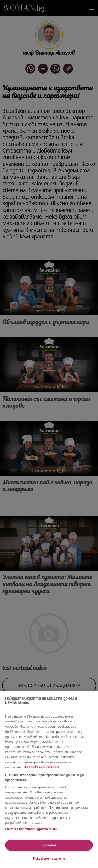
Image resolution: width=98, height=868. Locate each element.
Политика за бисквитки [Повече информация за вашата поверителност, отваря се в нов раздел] (41, 767)
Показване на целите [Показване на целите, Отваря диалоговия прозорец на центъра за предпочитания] (49, 858)
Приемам (49, 845)
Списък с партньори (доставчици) (31, 829)
